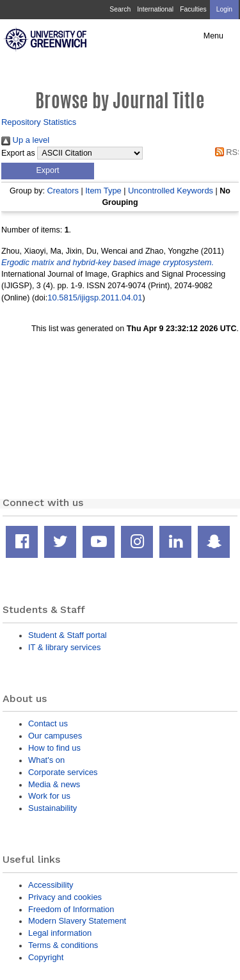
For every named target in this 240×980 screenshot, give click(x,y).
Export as (18, 153)
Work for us (49, 796)
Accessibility (51, 885)
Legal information (60, 933)
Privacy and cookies (65, 897)
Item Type (103, 191)
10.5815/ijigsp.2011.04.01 (95, 298)
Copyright (46, 957)
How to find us (54, 748)
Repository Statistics (39, 122)
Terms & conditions (63, 945)
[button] (48, 171)
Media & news (54, 784)
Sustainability (52, 808)
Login (224, 9)
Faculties (193, 9)
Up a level (25, 140)
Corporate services (63, 772)
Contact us (48, 723)
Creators (63, 191)
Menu (213, 36)
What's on (46, 760)
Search (120, 9)
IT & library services (64, 647)
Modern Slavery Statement (77, 921)
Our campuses (55, 736)
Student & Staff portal (68, 635)
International (155, 9)
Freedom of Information (71, 909)
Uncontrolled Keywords (171, 191)
